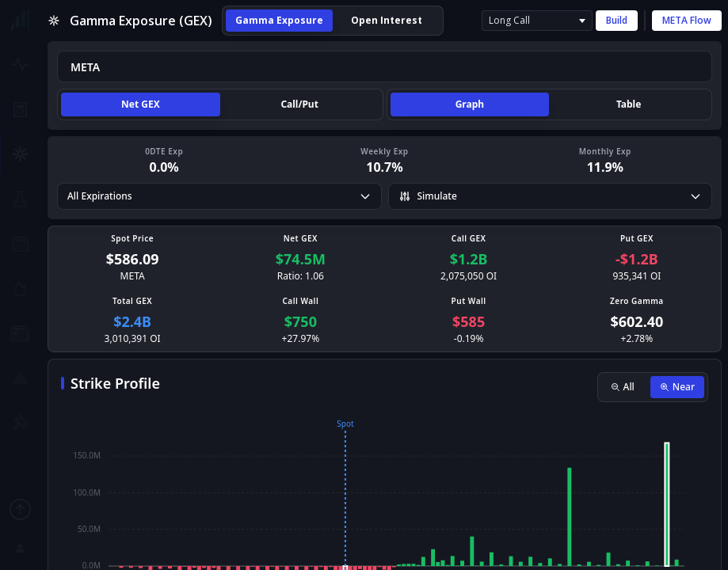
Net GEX (141, 104)
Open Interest (387, 20)
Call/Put (299, 104)
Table (629, 104)
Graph (470, 104)
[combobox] (385, 66)
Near (677, 387)
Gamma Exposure (279, 20)
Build (617, 20)
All (623, 387)
